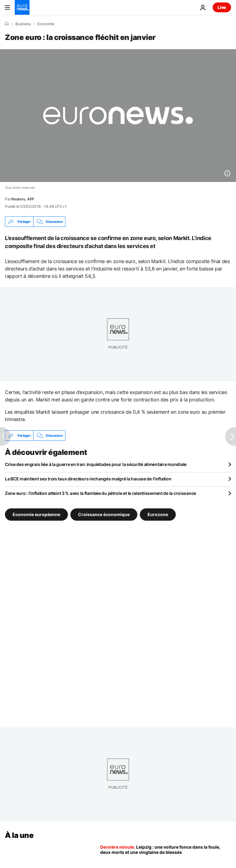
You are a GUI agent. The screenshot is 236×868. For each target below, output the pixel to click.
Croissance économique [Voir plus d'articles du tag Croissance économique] (104, 514)
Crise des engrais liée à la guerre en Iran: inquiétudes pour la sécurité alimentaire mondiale (96, 464)
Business (23, 24)
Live (222, 7)
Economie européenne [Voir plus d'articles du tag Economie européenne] (36, 514)
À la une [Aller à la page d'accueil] (19, 835)
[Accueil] (7, 24)
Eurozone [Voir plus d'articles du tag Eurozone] (158, 514)
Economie (46, 24)
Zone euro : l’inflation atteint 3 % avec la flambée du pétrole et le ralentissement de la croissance (100, 493)
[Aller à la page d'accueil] (22, 7)
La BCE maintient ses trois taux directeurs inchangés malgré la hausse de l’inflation (88, 479)
